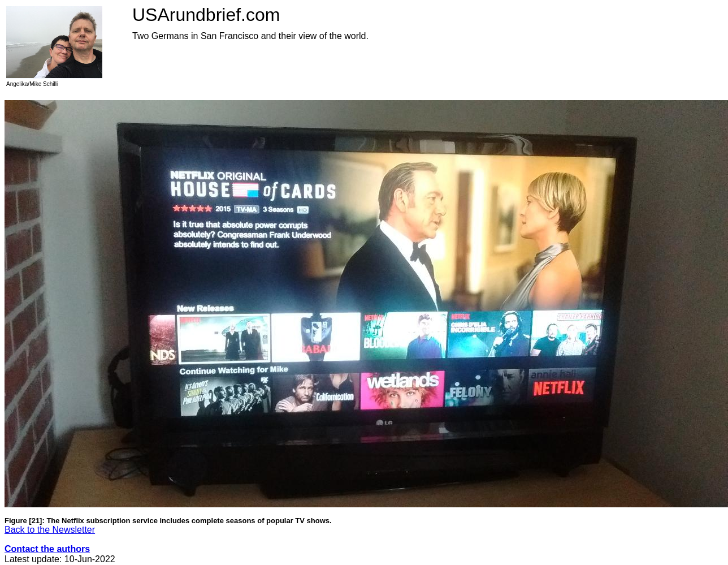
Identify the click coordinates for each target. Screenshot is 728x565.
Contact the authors (47, 549)
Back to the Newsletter (50, 530)
